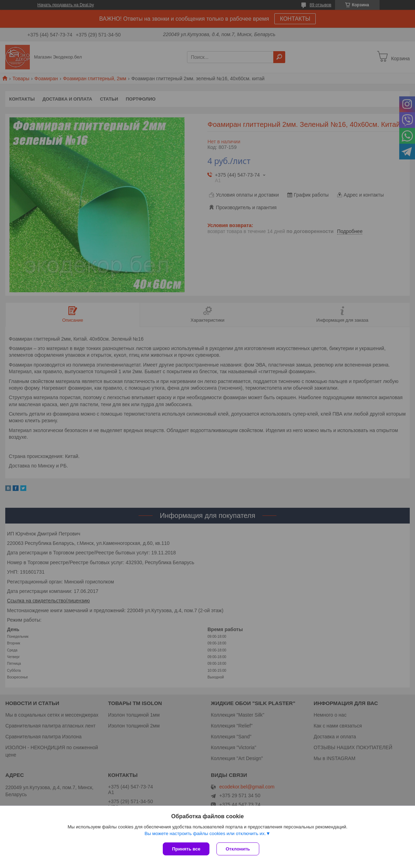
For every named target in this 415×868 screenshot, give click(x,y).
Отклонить (238, 849)
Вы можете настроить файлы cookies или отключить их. (205, 833)
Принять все (186, 849)
